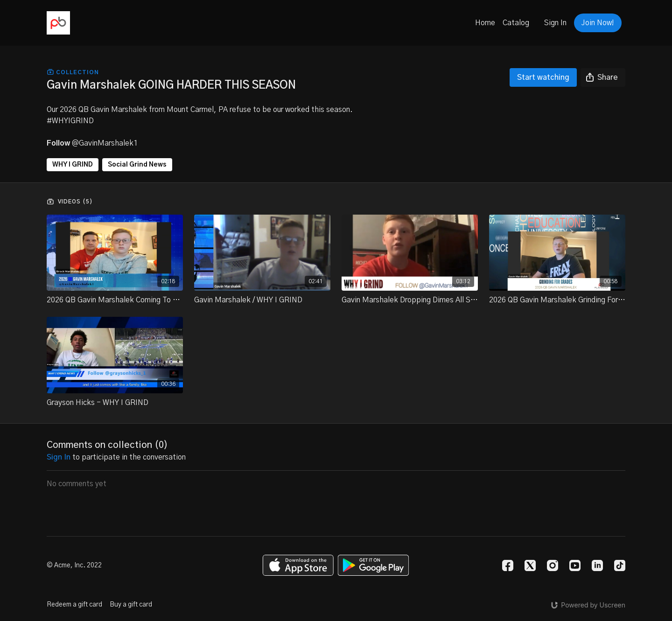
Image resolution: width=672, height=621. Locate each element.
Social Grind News (137, 165)
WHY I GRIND (73, 165)
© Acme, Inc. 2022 (74, 565)
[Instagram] (553, 565)
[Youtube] (575, 565)
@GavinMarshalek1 (105, 143)
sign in (59, 457)
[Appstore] (298, 565)
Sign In (555, 23)
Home (485, 23)
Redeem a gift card (74, 605)
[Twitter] (530, 565)
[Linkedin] (597, 565)
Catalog (516, 23)
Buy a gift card (131, 605)
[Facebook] (508, 565)
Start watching (543, 77)
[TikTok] (620, 565)
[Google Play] (373, 565)
